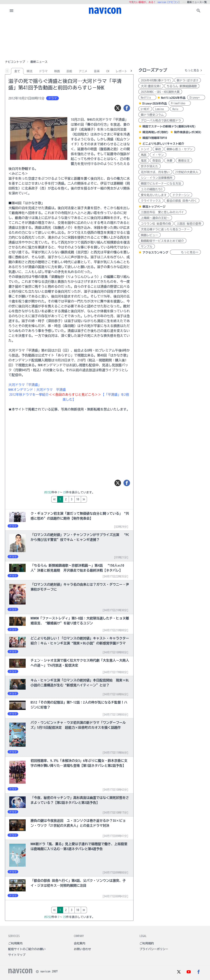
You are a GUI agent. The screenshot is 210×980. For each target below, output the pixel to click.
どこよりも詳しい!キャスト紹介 (163, 144)
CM (108, 71)
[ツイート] (118, 108)
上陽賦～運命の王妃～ (155, 218)
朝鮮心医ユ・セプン (180, 149)
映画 (57, 71)
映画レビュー (150, 235)
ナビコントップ (15, 62)
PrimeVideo (180, 103)
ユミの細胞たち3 (152, 189)
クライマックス (151, 201)
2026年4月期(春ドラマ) (156, 80)
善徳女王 (184, 161)
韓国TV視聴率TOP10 (155, 138)
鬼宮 (144, 161)
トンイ (145, 149)
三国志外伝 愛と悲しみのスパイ (162, 212)
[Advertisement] (105, 38)
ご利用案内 (15, 943)
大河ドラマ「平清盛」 (25, 385)
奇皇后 (157, 161)
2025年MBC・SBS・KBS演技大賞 (160, 92)
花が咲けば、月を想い (155, 172)
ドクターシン (181, 195)
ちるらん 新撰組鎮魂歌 (182, 86)
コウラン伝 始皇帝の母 (156, 224)
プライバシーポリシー (154, 949)
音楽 (97, 71)
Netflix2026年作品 (173, 98)
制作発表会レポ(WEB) (188, 132)
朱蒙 (170, 161)
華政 (158, 149)
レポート (121, 71)
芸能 (69, 71)
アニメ (83, 71)
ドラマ (43, 71)
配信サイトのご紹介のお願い (27, 949)
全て (17, 71)
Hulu (177, 109)
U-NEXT (145, 109)
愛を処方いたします (154, 195)
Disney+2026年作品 (155, 104)
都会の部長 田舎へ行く (182, 201)
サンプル (147, 247)
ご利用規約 (147, 943)
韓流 (30, 71)
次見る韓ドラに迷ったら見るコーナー (165, 229)
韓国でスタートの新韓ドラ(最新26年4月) (169, 126)
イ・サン (158, 155)
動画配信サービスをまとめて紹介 (162, 241)
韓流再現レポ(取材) (155, 132)
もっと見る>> (185, 252)
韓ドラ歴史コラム (152, 115)
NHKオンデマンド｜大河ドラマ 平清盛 (37, 390)
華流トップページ (154, 207)
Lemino (161, 109)
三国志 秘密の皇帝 (189, 224)
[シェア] (127, 108)
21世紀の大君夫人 (187, 172)
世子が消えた (150, 166)
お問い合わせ (82, 949)
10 (95, 499)
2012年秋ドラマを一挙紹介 (29, 395)
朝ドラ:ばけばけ (188, 80)
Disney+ (196, 98)
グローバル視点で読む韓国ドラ (161, 121)
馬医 (144, 155)
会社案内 (80, 943)
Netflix (147, 98)
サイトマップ (17, 955)
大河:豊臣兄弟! (151, 86)
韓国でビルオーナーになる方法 (161, 184)
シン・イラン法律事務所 (157, 178)
